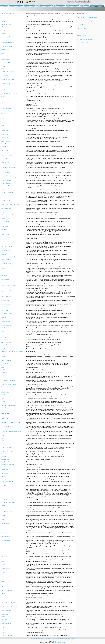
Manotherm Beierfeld (6, 375)
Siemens (3, 516)
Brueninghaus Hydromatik (8, 79)
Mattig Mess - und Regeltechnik (9, 384)
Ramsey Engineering (6, 447)
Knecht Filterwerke (6, 354)
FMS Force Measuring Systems (9, 215)
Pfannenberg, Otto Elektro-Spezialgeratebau (12, 432)
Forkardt (3, 219)
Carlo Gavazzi (5, 86)
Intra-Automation (6, 328)
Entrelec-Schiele (5, 186)
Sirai (3, 520)
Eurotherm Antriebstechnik (8, 192)
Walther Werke (5, 614)
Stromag (3, 550)
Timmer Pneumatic (6, 568)
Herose (3, 269)
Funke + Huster (5, 234)
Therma (3, 564)
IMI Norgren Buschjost (7, 313)
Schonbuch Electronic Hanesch (9, 502)
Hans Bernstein (5, 259)
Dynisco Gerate (5, 150)
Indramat (4, 317)
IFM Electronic (5, 300)
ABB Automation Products (8, 14)
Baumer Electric (5, 49)
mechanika (39, 638)
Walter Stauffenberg (6, 610)
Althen (3, 22)
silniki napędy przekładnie (83, 43)
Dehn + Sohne (5, 128)
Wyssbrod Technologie (7, 635)
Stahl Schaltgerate (6, 541)
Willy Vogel (4, 630)
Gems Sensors (5, 237)
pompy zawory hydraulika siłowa (85, 39)
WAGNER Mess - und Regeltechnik (10, 606)
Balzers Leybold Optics (7, 40)
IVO (2, 332)
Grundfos (4, 254)
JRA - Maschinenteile (7, 342)
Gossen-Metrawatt (6, 250)
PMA (3, 441)
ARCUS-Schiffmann (6, 24)
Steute (3, 546)
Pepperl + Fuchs (5, 426)
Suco (3, 554)
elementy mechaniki (81, 28)
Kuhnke (3, 357)
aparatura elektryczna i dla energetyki (85, 21)
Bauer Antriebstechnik (7, 47)
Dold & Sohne (5, 137)
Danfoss (3, 119)
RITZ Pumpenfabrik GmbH (8, 464)
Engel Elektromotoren (7, 181)
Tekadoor (4, 559)
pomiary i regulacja (81, 36)
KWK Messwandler (6, 361)
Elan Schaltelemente (6, 173)
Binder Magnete (5, 69)
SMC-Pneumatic (5, 524)
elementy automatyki (82, 25)
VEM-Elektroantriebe (7, 591)
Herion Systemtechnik (7, 266)
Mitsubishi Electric (6, 387)
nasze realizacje (63, 638)
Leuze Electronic (5, 363)
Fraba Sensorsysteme (6, 224)
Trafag (3, 572)
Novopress (4, 401)
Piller (3, 435)
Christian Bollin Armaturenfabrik (9, 94)
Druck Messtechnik (6, 144)
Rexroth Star (4, 454)
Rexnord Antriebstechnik (7, 451)
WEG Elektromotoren (7, 617)
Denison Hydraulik (6, 131)
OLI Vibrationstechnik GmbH (8, 405)
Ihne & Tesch (5, 308)
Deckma (3, 125)
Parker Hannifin (5, 413)
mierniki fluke (70, 638)
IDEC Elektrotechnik (6, 296)
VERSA (3, 593)
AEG (3, 19)
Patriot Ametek (5, 418)
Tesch (3, 562)
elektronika (45, 638)
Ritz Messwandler (6, 462)
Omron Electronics (6, 408)
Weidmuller (4, 619)
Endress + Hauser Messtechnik (9, 178)
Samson (3, 476)
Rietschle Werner (5, 459)
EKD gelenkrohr (5, 170)
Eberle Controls (5, 162)
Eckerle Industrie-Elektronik (8, 167)
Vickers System (5, 596)
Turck (3, 576)
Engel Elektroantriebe (7, 183)
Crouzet (3, 114)
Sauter (3, 479)
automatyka (34, 638)
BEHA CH (4, 57)
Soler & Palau (5, 533)
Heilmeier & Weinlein (7, 263)
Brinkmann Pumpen (6, 75)
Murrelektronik (5, 395)
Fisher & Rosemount (6, 208)
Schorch (3, 505)
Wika (3, 627)
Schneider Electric (6, 500)
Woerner (3, 633)
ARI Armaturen (5, 27)
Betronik (3, 66)
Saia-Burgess (5, 474)
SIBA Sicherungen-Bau (7, 512)
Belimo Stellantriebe (6, 60)
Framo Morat (5, 227)
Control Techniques (6, 108)
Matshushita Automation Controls (9, 380)
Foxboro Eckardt (5, 221)
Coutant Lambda (5, 111)
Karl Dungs (4, 349)
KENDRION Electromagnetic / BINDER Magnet (13, 351)
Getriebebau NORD (6, 241)
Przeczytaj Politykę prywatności (59, 643)
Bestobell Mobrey (6, 62)
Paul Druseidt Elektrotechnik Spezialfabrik (11, 422)
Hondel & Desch (5, 279)
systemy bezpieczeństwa (54, 638)
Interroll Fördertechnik (7, 325)
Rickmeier (4, 457)
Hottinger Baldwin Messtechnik (9, 286)
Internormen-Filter (6, 321)
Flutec (3, 212)
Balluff (3, 33)
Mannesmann (5, 372)
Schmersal (4, 488)
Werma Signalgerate (6, 623)
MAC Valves (4, 370)
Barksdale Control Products (8, 43)
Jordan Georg (5, 340)
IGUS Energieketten (6, 304)
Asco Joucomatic (5, 31)
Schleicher (4, 485)
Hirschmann (4, 275)
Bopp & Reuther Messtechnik (8, 72)
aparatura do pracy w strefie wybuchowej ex (87, 17)
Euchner (3, 190)
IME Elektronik (5, 311)
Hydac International (6, 291)
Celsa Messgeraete (6, 90)
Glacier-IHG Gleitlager (7, 246)
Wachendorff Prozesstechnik (8, 602)
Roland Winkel (5, 470)
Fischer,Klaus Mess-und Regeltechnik (10, 204)
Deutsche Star (5, 135)
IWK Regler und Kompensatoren (9, 337)
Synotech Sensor (5, 556)
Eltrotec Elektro (5, 175)
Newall (3, 399)
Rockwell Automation (7, 467)
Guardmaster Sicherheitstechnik (9, 257)
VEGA (3, 587)
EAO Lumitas (5, 158)
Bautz (3, 53)
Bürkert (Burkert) (6, 83)
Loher (3, 367)
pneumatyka (80, 32)
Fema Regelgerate (6, 200)
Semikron (4, 508)
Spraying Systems (6, 537)
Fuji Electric (4, 229)
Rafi (2, 443)
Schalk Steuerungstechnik (8, 481)
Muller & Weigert (6, 392)
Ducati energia (5, 146)
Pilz (2, 438)
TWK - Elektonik (6, 581)
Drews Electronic (6, 141)
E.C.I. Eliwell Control (7, 156)
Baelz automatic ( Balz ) (7, 36)
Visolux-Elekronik (6, 600)
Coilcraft (4, 96)
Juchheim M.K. (5, 345)
